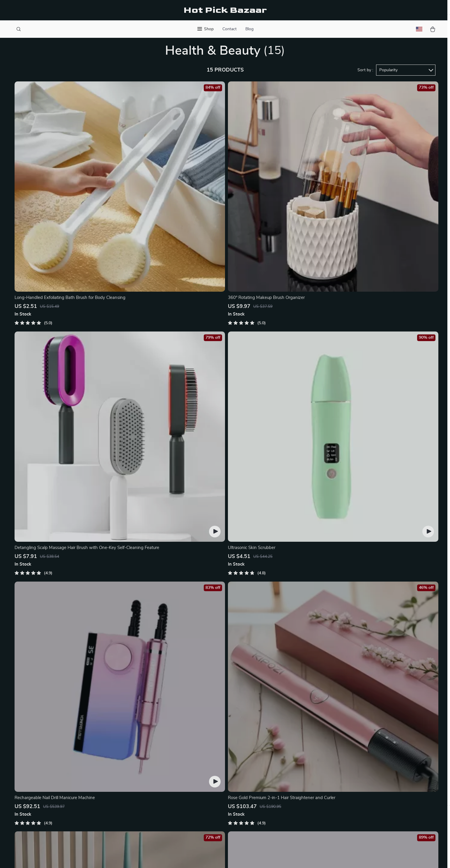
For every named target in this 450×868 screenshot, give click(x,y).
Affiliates (170, 776)
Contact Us (259, 718)
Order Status (260, 766)
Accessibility (219, 856)
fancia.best (344, 718)
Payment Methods (266, 756)
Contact (230, 29)
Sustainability (174, 804)
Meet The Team (176, 737)
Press (166, 756)
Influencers (172, 766)
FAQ (252, 737)
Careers (168, 747)
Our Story (171, 718)
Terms (188, 856)
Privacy (200, 856)
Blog (249, 29)
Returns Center (263, 747)
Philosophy (172, 814)
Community (172, 824)
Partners (169, 795)
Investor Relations (179, 785)
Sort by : (365, 79)
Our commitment (351, 751)
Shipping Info (261, 728)
